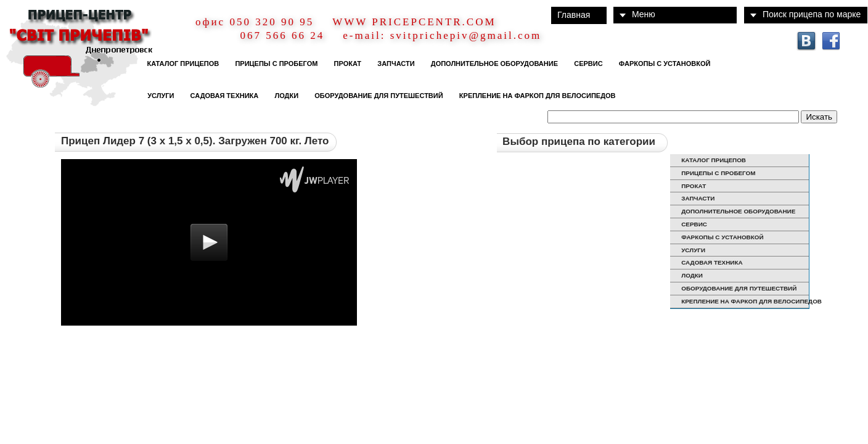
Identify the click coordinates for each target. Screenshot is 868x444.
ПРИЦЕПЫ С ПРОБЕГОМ (274, 64)
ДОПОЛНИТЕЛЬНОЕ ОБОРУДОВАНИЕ (493, 64)
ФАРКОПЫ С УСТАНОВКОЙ (663, 64)
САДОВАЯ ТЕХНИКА (222, 96)
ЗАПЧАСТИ (394, 64)
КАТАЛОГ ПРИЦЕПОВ (181, 64)
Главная (574, 15)
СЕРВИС (587, 64)
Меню (644, 14)
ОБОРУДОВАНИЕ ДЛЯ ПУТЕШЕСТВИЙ (377, 96)
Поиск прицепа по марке (812, 14)
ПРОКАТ (346, 64)
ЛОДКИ (285, 96)
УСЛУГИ (159, 96)
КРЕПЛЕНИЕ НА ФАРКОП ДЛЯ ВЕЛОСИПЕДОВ (536, 96)
